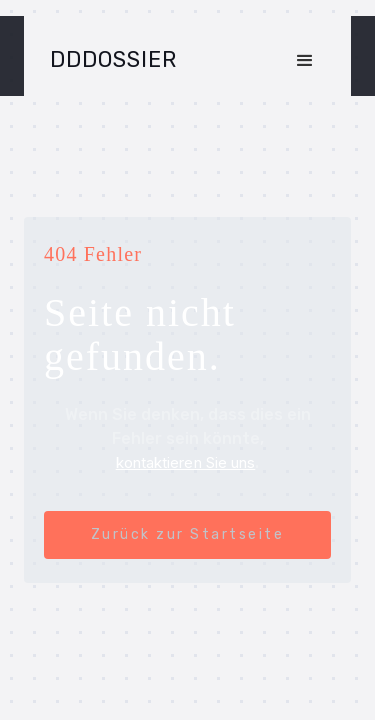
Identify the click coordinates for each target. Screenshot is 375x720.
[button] (305, 58)
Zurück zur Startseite (188, 534)
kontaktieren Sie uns (186, 462)
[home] (108, 60)
